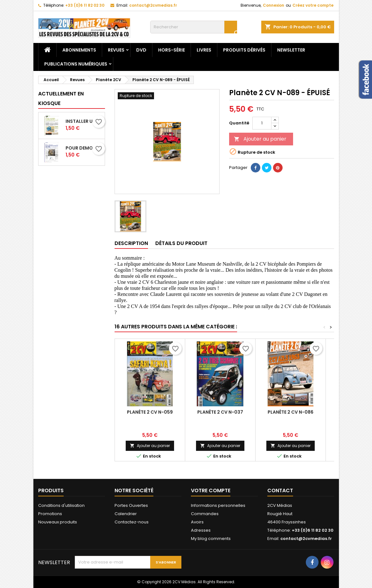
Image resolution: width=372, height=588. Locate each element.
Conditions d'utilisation (61, 505)
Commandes (205, 514)
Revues (116, 50)
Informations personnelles (218, 505)
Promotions (50, 514)
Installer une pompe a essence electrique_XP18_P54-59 (84, 121)
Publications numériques (76, 64)
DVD (141, 50)
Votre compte (211, 490)
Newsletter (291, 50)
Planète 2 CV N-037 (220, 412)
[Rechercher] (194, 27)
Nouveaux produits (58, 522)
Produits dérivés (244, 50)
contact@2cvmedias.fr (153, 5)
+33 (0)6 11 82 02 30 (85, 5)
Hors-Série (172, 50)
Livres (204, 50)
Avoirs (197, 522)
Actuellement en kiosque (61, 98)
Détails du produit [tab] (181, 243)
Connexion (274, 5)
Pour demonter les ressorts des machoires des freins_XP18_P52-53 (84, 148)
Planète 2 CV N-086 (291, 412)
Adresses (201, 530)
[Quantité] (262, 123)
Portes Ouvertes (131, 505)
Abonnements (79, 50)
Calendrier (126, 514)
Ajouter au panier (260, 139)
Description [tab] (131, 243)
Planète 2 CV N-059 (150, 412)
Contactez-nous (132, 522)
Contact (280, 490)
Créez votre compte (313, 5)
